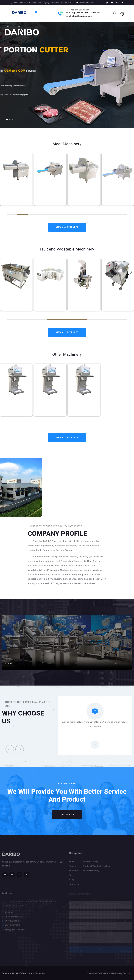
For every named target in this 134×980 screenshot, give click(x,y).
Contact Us (67, 814)
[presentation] (10, 749)
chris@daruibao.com (86, 2)
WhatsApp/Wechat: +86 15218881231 (84, 12)
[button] (7, 119)
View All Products (67, 227)
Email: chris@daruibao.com (79, 16)
